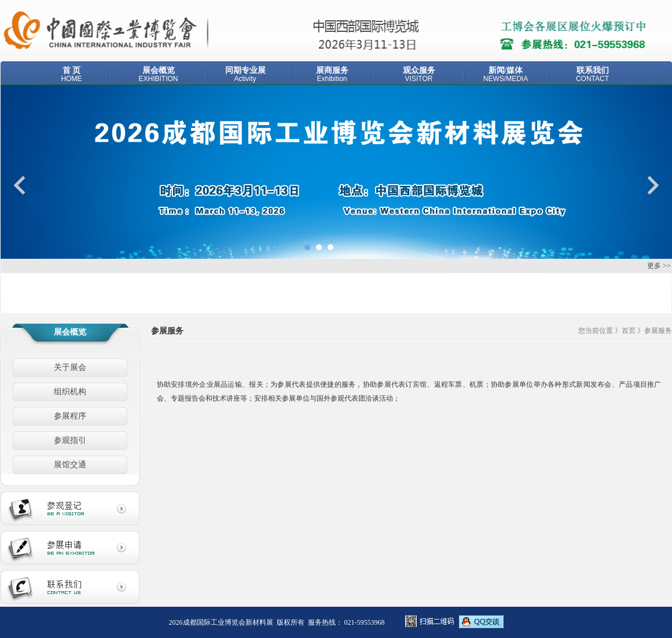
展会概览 (159, 74)
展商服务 (332, 74)
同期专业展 (245, 74)
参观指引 (70, 440)
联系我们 (593, 74)
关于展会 (70, 367)
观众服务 (419, 74)
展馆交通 (70, 465)
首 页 (72, 74)
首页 (629, 331)
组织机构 (70, 392)
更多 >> (659, 266)
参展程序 (70, 416)
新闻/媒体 (506, 74)
